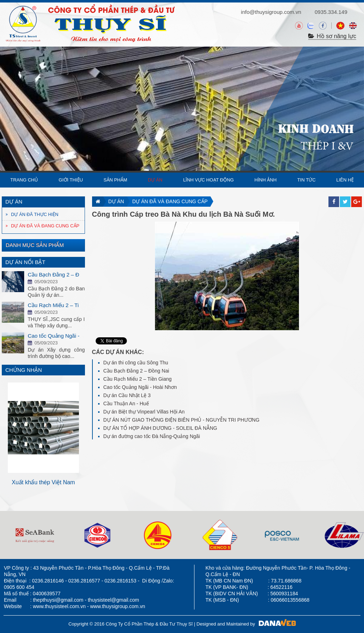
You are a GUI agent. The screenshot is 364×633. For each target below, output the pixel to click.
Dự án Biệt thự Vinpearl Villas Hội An (144, 412)
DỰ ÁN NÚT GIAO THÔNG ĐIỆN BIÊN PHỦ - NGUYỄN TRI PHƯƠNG (181, 420)
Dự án (116, 201)
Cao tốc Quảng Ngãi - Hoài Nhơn (140, 387)
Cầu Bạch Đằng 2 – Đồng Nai (136, 371)
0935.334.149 (331, 12)
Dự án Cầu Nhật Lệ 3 (127, 395)
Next (79, 431)
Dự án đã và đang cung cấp (170, 201)
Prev (7, 431)
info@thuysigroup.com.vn (271, 12)
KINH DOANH (316, 127)
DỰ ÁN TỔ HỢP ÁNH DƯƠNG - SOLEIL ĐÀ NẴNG (160, 428)
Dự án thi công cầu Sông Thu (136, 363)
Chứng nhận (24, 370)
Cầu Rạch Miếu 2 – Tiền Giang (138, 379)
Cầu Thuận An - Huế (126, 403)
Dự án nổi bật (25, 262)
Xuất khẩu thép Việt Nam (70, 482)
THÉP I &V (327, 147)
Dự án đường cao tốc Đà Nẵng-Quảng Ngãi (152, 436)
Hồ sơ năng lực (332, 36)
